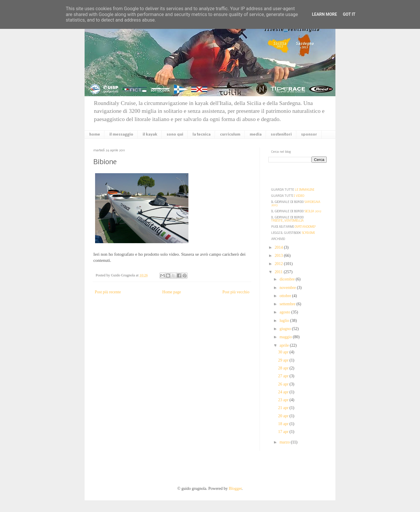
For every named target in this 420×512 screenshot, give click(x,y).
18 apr (284, 424)
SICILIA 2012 (313, 212)
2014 (279, 247)
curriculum (230, 135)
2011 (279, 272)
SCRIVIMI (308, 233)
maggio (286, 337)
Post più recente (108, 292)
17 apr (284, 432)
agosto (285, 312)
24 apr (284, 392)
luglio (285, 321)
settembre (288, 304)
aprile (285, 345)
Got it (349, 14)
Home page (171, 292)
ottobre (286, 296)
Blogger (235, 489)
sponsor (309, 135)
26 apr (284, 384)
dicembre (288, 279)
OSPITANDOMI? (305, 227)
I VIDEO (299, 196)
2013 (279, 256)
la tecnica (202, 135)
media (256, 135)
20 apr (284, 416)
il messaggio (121, 135)
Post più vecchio (236, 292)
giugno (286, 329)
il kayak (150, 135)
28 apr (284, 368)
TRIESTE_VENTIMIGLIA (287, 221)
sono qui (175, 135)
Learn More (324, 14)
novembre (288, 288)
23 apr (284, 400)
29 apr (284, 360)
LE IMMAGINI (304, 190)
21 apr (284, 408)
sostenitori (281, 135)
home (95, 135)
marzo (285, 442)
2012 (279, 264)
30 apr (284, 352)
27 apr (284, 376)
